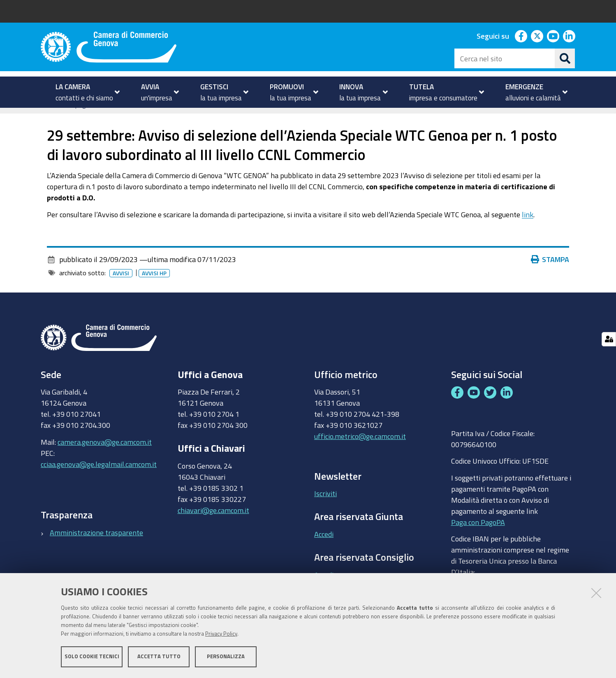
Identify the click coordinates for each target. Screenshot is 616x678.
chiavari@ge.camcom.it (213, 522)
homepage (74, 117)
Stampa (550, 272)
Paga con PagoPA (478, 534)
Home (46, 117)
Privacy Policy (221, 634)
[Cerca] (565, 58)
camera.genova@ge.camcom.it (105, 454)
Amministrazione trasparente (96, 545)
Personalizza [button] (226, 656)
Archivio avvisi (152, 117)
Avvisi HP (154, 286)
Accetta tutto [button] (159, 656)
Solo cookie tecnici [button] (92, 656)
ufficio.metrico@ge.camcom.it (360, 449)
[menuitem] (84, 92)
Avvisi (112, 117)
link (528, 227)
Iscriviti (325, 506)
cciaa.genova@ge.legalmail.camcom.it (99, 476)
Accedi (324, 547)
